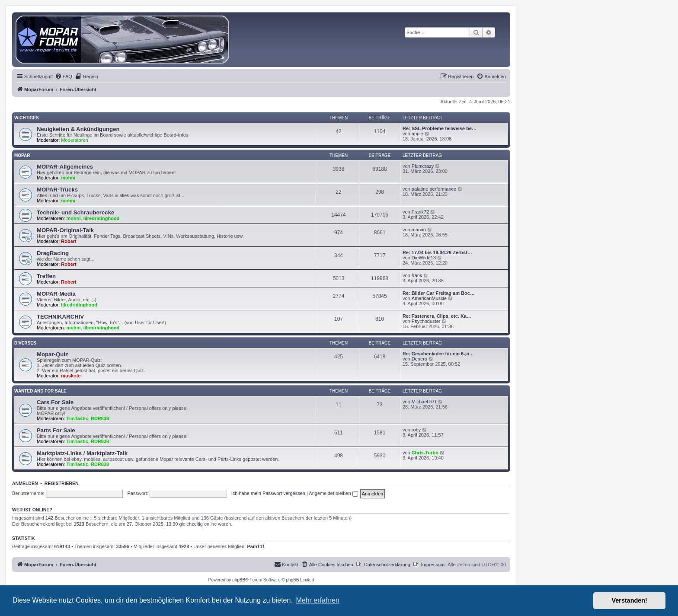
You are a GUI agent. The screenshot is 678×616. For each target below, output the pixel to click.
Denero (419, 359)
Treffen (46, 276)
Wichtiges (27, 118)
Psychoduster (426, 321)
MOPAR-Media (56, 294)
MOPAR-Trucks (57, 190)
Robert (69, 241)
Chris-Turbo (425, 453)
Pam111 (256, 546)
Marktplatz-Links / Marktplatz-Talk (82, 453)
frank (417, 275)
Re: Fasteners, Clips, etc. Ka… (437, 316)
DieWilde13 (424, 258)
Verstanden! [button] (630, 600)
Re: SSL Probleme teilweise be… (440, 128)
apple (417, 134)
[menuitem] (64, 77)
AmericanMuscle (429, 298)
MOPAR (22, 155)
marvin (419, 230)
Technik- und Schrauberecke (75, 212)
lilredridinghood (102, 218)
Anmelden (25, 483)
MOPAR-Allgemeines (65, 167)
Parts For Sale (56, 430)
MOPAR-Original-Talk (65, 230)
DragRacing (53, 253)
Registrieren (62, 483)
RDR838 (100, 418)
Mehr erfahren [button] (318, 600)
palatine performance (434, 189)
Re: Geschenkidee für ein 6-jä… (438, 354)
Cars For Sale (55, 402)
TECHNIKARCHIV (60, 317)
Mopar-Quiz (53, 354)
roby (416, 430)
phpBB (239, 580)
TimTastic (77, 418)
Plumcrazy (423, 166)
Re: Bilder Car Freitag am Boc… (439, 293)
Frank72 (420, 212)
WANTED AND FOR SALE (40, 391)
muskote (71, 376)
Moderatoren (74, 140)
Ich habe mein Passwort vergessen (268, 493)
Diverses (25, 343)
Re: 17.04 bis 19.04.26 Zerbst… (437, 252)
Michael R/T (424, 402)
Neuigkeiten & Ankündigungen (78, 129)
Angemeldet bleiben (333, 493)
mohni (68, 178)
